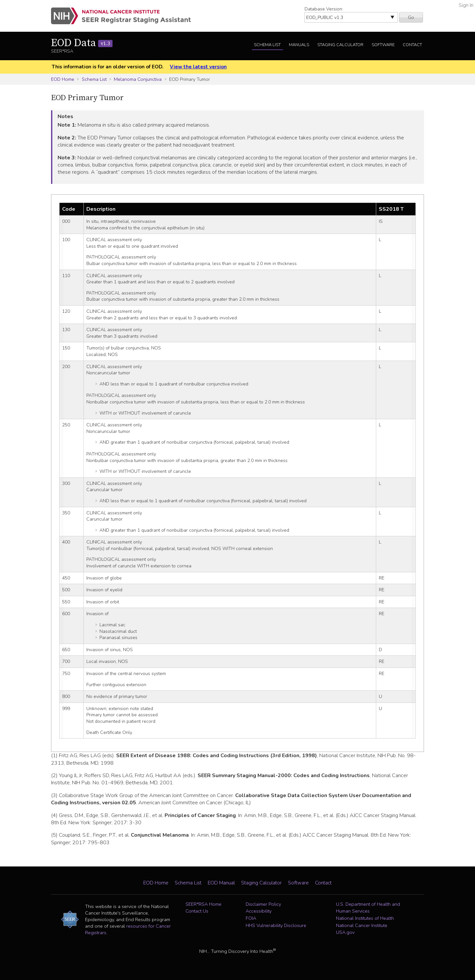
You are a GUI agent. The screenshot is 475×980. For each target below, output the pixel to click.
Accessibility (259, 911)
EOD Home (63, 79)
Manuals (299, 45)
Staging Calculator (340, 45)
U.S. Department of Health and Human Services (368, 908)
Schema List (267, 45)
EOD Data (82, 43)
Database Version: (324, 9)
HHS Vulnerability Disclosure (276, 925)
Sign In (466, 5)
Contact (412, 45)
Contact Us (197, 911)
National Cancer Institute (362, 925)
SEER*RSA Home (203, 904)
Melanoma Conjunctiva (138, 79)
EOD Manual (221, 883)
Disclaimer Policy (263, 904)
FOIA (251, 918)
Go (411, 17)
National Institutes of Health (365, 918)
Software (383, 45)
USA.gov (345, 932)
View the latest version (198, 67)
